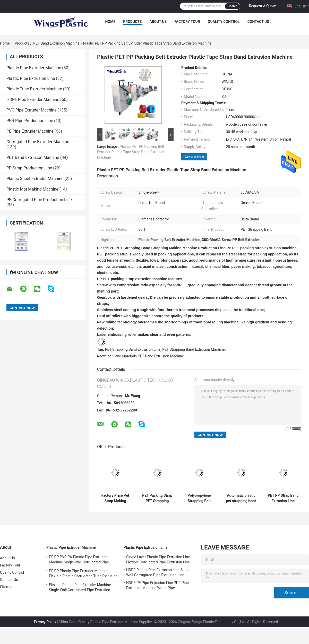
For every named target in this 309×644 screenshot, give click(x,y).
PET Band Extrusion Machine (56, 43)
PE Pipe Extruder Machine (30, 131)
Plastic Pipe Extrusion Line (31, 78)
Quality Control (224, 22)
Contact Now (194, 157)
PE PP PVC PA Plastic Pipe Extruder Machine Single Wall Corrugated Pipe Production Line (79, 560)
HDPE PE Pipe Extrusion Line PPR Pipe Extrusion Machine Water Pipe (157, 585)
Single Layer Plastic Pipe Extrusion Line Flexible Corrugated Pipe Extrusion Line (158, 560)
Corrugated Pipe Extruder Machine (38, 142)
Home (110, 22)
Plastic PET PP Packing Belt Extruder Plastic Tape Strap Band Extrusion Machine (131, 152)
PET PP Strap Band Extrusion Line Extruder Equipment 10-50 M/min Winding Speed (283, 498)
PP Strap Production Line (29, 168)
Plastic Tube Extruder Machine (34, 89)
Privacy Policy (45, 622)
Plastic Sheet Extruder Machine (35, 179)
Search (233, 6)
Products (132, 22)
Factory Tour (187, 22)
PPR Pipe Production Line (30, 121)
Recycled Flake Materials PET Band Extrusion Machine (140, 356)
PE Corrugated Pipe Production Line (39, 200)
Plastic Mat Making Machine (32, 189)
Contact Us (258, 22)
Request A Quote (262, 6)
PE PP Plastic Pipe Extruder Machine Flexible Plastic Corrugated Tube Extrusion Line (83, 574)
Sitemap (7, 587)
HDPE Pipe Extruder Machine (33, 100)
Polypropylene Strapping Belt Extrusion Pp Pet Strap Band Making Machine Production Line (199, 498)
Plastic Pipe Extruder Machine (34, 68)
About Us (158, 22)
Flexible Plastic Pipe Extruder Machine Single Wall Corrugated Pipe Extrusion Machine (80, 588)
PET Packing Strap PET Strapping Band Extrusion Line (157, 498)
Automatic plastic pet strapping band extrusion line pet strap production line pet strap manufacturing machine (241, 498)
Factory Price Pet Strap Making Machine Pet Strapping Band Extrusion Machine (115, 498)
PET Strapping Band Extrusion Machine (193, 349)
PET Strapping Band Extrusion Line (133, 349)
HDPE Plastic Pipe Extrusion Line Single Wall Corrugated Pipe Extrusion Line (158, 572)
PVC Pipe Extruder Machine (31, 110)
